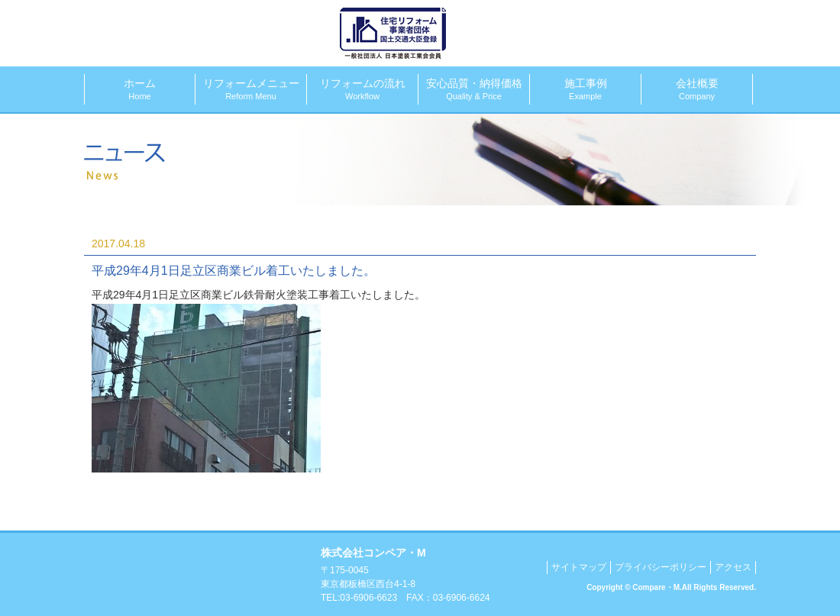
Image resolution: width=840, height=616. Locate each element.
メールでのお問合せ (698, 32)
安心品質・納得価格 (474, 89)
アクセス (733, 567)
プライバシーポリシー (661, 567)
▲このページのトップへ (739, 517)
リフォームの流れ (362, 89)
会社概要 (697, 89)
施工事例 (585, 89)
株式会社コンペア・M (200, 30)
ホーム (140, 89)
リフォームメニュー (251, 89)
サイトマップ (579, 567)
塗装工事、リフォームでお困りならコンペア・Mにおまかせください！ (197, 574)
